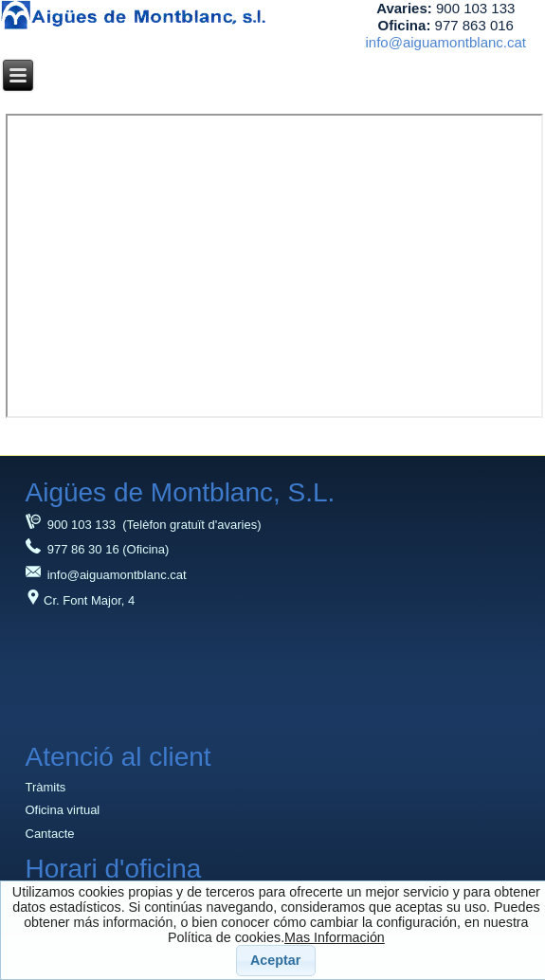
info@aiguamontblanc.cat (446, 42)
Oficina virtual (63, 810)
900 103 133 (71, 525)
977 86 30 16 (73, 549)
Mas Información (335, 937)
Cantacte (50, 834)
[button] (276, 961)
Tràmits (46, 787)
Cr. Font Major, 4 (81, 600)
